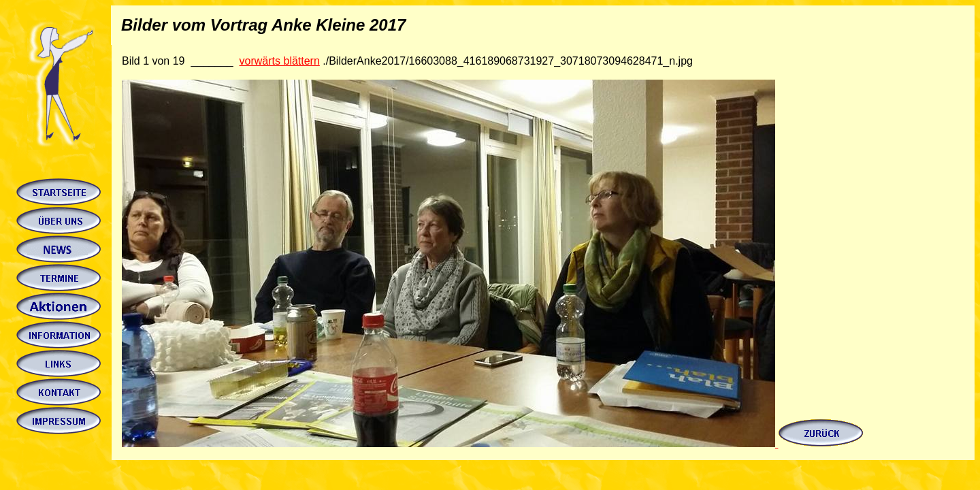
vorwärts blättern (280, 61)
